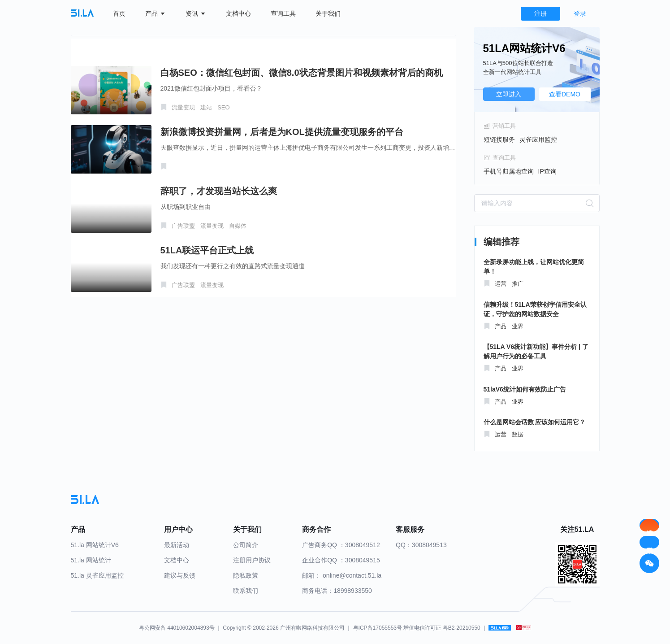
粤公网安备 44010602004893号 (177, 628)
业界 (518, 326)
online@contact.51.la (352, 575)
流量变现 (183, 107)
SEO (223, 107)
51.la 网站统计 (91, 560)
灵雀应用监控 (538, 139)
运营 (501, 284)
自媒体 (238, 226)
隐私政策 (246, 575)
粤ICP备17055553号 (378, 628)
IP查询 (547, 171)
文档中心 (238, 13)
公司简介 (246, 545)
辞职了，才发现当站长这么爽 (219, 191)
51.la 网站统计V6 (95, 545)
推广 (518, 284)
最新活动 (177, 545)
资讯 (196, 13)
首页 (119, 13)
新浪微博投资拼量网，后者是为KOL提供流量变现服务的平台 (282, 132)
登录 (580, 13)
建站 (206, 107)
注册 (540, 13)
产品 (156, 13)
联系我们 (246, 591)
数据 (518, 434)
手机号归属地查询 (509, 171)
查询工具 (283, 13)
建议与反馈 (180, 575)
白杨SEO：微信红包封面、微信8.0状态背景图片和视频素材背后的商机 (302, 73)
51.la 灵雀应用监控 (97, 575)
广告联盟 (183, 226)
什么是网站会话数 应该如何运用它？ (535, 422)
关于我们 (328, 13)
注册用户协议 (252, 560)
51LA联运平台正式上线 (207, 250)
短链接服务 (499, 139)
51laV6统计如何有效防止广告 (525, 389)
